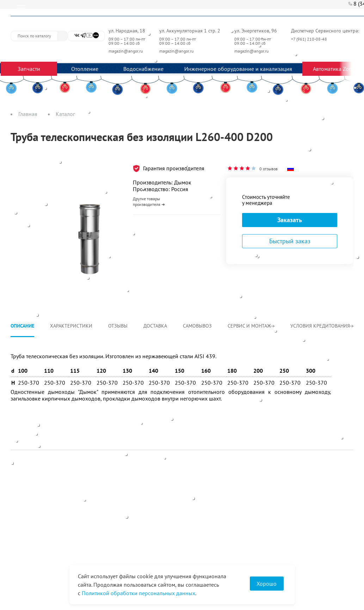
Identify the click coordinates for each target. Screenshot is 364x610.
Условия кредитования (322, 326)
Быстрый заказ (290, 241)
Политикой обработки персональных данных (138, 593)
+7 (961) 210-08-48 (310, 39)
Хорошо (267, 584)
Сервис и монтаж (251, 326)
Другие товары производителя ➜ (149, 202)
